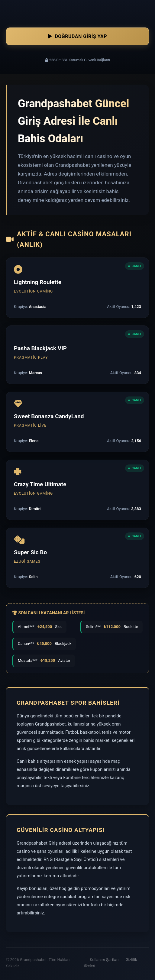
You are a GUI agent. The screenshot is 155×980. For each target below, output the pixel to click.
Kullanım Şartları (104, 960)
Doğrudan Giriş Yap (77, 36)
